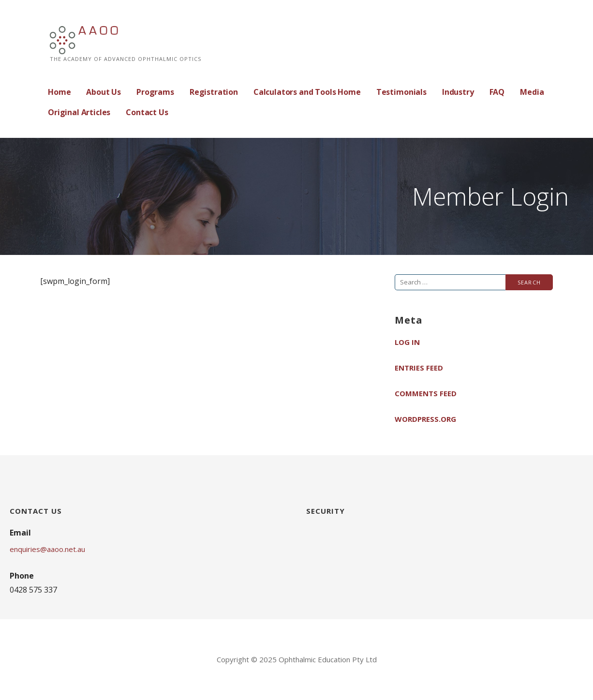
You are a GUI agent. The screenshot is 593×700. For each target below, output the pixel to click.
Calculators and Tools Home (307, 92)
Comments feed (426, 393)
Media (532, 92)
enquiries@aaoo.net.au (47, 549)
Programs (155, 92)
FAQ (497, 92)
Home (59, 92)
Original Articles (79, 112)
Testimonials (401, 92)
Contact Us (147, 112)
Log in (407, 342)
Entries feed (419, 368)
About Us (104, 92)
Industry (458, 92)
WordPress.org (425, 419)
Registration (214, 92)
